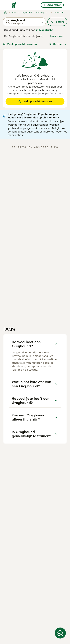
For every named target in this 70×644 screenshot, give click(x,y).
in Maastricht (44, 30)
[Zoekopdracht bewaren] (60, 633)
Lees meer (57, 36)
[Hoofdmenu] (6, 5)
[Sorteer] (58, 44)
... (49, 13)
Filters (57, 22)
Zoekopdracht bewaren (20, 44)
